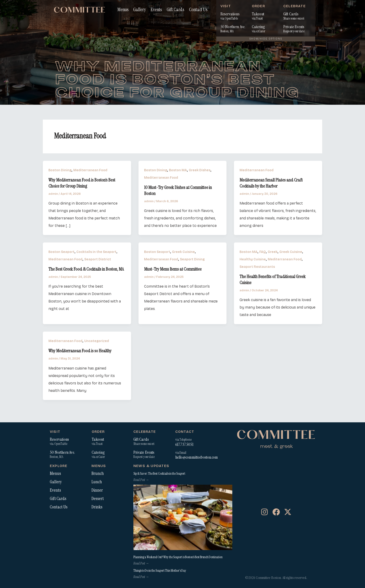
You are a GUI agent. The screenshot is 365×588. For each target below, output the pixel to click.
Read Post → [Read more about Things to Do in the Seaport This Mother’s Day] (141, 577)
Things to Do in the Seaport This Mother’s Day (160, 571)
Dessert (98, 499)
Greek (273, 252)
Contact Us (198, 9)
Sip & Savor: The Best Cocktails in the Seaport (159, 474)
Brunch (98, 474)
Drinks (97, 507)
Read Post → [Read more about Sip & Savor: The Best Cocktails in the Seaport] (141, 480)
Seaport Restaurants (257, 267)
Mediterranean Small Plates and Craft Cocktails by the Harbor (271, 183)
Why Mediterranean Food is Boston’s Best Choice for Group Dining (82, 183)
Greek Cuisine (183, 252)
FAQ (263, 252)
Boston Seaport (61, 252)
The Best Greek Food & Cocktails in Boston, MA (86, 269)
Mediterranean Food (90, 170)
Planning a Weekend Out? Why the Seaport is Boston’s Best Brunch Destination (178, 557)
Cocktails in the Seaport (96, 252)
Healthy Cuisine (253, 259)
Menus (123, 9)
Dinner (97, 490)
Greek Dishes (200, 170)
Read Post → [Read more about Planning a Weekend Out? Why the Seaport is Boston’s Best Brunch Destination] (141, 563)
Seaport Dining (192, 259)
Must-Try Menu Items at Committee (173, 269)
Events (156, 9)
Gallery (139, 9)
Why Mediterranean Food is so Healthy (80, 351)
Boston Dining (60, 170)
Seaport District (98, 259)
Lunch (97, 482)
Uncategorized (97, 341)
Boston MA (178, 170)
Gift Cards (175, 9)
